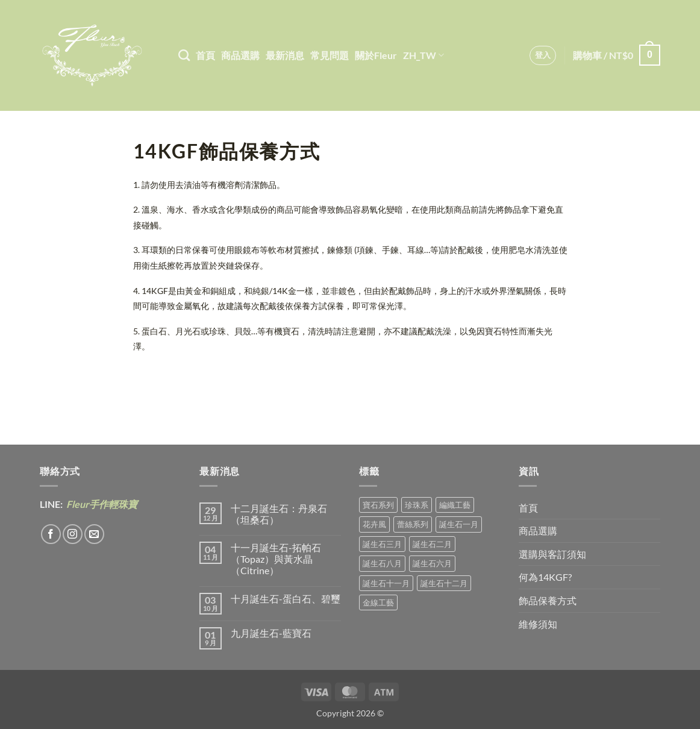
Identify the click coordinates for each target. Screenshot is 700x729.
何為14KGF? (545, 577)
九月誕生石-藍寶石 (271, 633)
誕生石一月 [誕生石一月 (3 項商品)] (459, 524)
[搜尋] (184, 55)
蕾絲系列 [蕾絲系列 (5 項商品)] (413, 524)
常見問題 (330, 55)
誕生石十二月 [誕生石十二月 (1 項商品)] (444, 583)
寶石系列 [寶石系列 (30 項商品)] (378, 505)
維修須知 (538, 624)
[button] (543, 55)
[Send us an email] (94, 534)
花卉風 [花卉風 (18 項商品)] (374, 524)
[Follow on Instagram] (73, 534)
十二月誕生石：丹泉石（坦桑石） (279, 514)
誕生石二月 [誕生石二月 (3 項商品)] (432, 544)
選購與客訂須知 (552, 554)
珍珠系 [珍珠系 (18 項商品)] (417, 505)
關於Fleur (376, 55)
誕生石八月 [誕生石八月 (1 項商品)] (382, 563)
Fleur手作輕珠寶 (101, 504)
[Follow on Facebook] (51, 534)
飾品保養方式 (548, 600)
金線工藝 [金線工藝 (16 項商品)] (378, 602)
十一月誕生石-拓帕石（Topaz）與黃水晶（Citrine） (276, 559)
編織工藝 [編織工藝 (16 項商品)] (455, 505)
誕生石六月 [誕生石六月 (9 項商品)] (432, 563)
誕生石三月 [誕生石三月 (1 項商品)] (382, 544)
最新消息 (285, 55)
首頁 (205, 55)
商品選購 (240, 55)
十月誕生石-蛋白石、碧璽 (286, 599)
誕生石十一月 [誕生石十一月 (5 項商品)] (386, 583)
